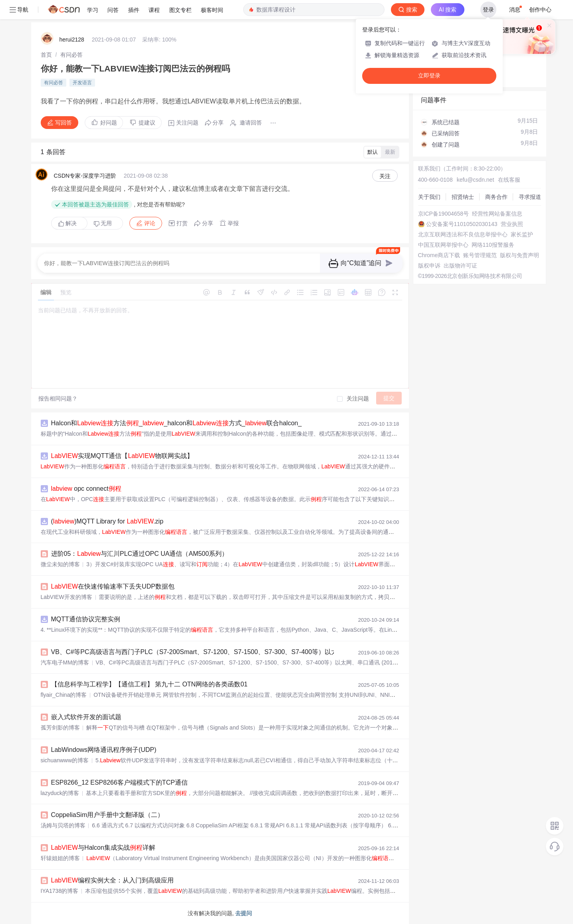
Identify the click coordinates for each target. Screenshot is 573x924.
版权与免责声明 (519, 255)
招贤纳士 (463, 197)
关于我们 (429, 197)
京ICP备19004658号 (444, 214)
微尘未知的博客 (60, 564)
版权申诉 (429, 266)
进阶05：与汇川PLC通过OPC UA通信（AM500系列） (140, 554)
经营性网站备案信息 (497, 214)
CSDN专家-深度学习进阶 (85, 176)
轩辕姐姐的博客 (60, 858)
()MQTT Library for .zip (107, 521)
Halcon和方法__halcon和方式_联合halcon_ (176, 423)
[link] (46, 55)
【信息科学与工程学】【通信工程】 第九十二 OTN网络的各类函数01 (149, 684)
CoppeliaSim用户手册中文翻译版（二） (108, 815)
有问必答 (71, 55)
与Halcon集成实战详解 (103, 848)
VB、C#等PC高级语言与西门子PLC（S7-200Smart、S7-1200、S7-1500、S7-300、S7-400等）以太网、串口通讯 (214, 652)
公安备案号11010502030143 (462, 224)
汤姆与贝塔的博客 (63, 825)
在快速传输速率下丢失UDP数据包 (113, 586)
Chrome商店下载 (439, 255)
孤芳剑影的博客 (60, 728)
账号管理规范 (480, 255)
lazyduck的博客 (60, 793)
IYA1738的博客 (60, 891)
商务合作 (496, 197)
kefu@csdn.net (476, 180)
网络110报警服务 (493, 245)
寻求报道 (530, 197)
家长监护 (522, 234)
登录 (488, 10)
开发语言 (82, 83)
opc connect (86, 489)
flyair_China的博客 (64, 695)
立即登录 (429, 76)
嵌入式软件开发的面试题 (86, 717)
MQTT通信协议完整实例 (86, 619)
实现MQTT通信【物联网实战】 (122, 456)
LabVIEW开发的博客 (66, 597)
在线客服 (509, 180)
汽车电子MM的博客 (65, 662)
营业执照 (512, 224)
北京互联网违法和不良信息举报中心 (463, 234)
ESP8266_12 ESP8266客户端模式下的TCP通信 (119, 782)
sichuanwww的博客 (65, 760)
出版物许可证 (460, 266)
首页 (46, 55)
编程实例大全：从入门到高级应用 (113, 880)
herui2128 (72, 40)
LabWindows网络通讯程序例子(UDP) (104, 750)
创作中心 (540, 10)
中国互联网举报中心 (443, 245)
